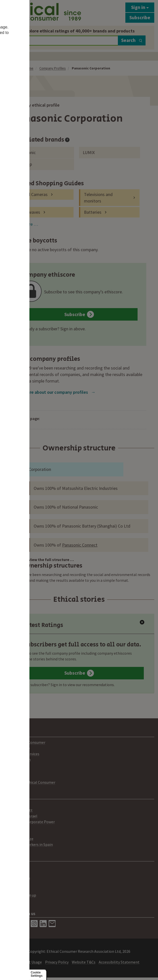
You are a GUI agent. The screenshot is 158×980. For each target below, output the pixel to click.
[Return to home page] (42, 12)
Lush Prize (13, 833)
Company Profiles (53, 68)
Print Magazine (17, 748)
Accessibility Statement (119, 962)
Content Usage (29, 962)
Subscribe (140, 17)
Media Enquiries (17, 878)
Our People (13, 771)
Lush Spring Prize (19, 839)
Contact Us (13, 867)
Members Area (16, 777)
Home (29, 68)
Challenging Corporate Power (29, 822)
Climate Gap (14, 827)
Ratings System (17, 760)
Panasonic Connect (80, 545)
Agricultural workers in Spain (28, 844)
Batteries (93, 212)
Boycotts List (15, 804)
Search (132, 40)
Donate (10, 901)
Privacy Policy (57, 962)
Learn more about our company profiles (54, 392)
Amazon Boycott (18, 810)
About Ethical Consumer (25, 742)
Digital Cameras (33, 194)
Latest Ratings (38, 625)
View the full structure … (51, 560)
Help (8, 889)
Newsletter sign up (20, 895)
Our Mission (14, 765)
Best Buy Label (16, 884)
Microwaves (29, 212)
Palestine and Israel (21, 816)
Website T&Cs (84, 962)
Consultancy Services (22, 754)
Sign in (140, 7)
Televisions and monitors (98, 198)
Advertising (13, 872)
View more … (26, 224)
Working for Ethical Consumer (30, 782)
